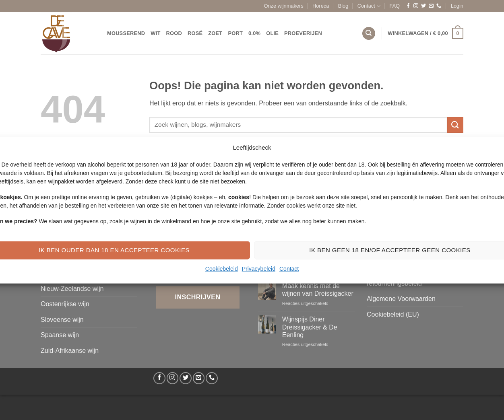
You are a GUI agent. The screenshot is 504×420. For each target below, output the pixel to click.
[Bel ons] (439, 6)
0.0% (254, 33)
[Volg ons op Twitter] (423, 6)
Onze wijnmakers (284, 6)
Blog (343, 6)
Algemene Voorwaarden (401, 299)
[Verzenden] (455, 125)
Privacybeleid (259, 268)
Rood (174, 33)
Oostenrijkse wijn (65, 304)
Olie (272, 33)
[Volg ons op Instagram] (416, 6)
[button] (457, 6)
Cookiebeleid (222, 268)
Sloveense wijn (62, 320)
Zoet (215, 33)
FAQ (395, 6)
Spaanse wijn (60, 335)
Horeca (321, 6)
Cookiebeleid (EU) (393, 314)
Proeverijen (303, 33)
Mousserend (126, 33)
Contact (289, 268)
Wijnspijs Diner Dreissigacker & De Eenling (310, 327)
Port (235, 33)
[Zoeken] (369, 34)
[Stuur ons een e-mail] (431, 6)
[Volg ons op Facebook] (408, 6)
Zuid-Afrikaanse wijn (70, 351)
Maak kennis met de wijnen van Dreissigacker (318, 290)
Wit (155, 33)
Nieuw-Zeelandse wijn (72, 289)
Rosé (195, 33)
